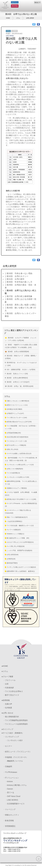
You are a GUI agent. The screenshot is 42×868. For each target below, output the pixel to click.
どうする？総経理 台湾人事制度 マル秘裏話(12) (21, 494)
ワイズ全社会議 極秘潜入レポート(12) (19, 526)
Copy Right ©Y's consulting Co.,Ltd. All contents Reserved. (21, 865)
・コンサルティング (11, 737)
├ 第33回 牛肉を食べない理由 (18, 273)
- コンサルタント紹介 (14, 740)
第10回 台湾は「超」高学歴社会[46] (19, 386)
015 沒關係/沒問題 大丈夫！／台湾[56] (20, 370)
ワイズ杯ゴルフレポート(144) (16, 418)
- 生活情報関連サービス (15, 804)
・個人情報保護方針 (11, 717)
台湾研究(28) (10, 559)
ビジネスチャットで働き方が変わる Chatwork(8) (19, 512)
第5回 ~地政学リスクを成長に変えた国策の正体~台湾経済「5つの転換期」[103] (21, 346)
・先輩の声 (8, 704)
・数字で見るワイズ (11, 695)
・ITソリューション (11, 778)
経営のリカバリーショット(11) (16, 405)
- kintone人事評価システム (16, 785)
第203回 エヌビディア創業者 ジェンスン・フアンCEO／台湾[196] (21, 339)
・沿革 (6, 684)
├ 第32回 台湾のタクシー (17, 276)
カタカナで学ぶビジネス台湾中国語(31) (19, 542)
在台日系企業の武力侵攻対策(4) (17, 437)
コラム (18, 18)
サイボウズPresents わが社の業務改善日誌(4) (21, 505)
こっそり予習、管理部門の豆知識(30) (19, 550)
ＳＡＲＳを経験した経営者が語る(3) (18, 453)
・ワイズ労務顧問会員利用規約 (15, 720)
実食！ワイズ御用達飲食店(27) (16, 517)
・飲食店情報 (9, 821)
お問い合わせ (8, 713)
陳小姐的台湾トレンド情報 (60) (17, 538)
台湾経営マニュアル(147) (14, 413)
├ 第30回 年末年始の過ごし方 (18, 282)
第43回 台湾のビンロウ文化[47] (17, 382)
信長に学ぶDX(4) (12, 449)
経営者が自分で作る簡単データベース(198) (21, 499)
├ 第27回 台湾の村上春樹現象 (18, 296)
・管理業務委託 (9, 826)
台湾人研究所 (30, 18)
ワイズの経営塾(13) (12, 473)
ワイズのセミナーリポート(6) (16, 441)
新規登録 (15, 6)
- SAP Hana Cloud (13, 796)
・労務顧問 (8, 767)
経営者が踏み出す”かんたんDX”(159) (18, 422)
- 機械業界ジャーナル (14, 761)
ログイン (15, 2)
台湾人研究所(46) (12, 555)
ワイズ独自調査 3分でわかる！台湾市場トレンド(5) (21, 427)
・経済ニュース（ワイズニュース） (17, 752)
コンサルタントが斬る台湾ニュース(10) (19, 465)
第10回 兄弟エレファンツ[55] (16, 374)
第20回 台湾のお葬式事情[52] (16, 378)
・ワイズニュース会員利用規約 (15, 724)
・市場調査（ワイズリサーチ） (15, 757)
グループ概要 (8, 677)
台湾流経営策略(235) (13, 433)
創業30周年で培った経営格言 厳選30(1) (20, 571)
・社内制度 (8, 708)
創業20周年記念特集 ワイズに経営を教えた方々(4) (21, 483)
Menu (36, 3)
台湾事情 (15, 31)
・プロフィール (9, 680)
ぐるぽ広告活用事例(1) (14, 521)
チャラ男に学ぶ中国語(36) (15, 546)
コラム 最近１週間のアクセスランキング (21, 332)
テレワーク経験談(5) (13, 530)
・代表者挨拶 (9, 688)
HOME (8, 18)
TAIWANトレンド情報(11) (15, 534)
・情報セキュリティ (11, 815)
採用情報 (6, 700)
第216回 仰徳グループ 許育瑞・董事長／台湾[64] (21, 357)
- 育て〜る (10, 793)
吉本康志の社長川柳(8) (14, 409)
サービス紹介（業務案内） (13, 733)
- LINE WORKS (12, 800)
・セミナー (8, 746)
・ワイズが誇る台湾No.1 (13, 691)
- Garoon (9, 789)
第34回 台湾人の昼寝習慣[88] (17, 352)
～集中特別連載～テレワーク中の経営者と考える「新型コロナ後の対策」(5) (21, 459)
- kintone (9, 781)
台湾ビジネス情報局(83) (14, 469)
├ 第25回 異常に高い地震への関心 (20, 305)
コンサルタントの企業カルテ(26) (17, 477)
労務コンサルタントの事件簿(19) (17, 401)
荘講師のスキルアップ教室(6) (16, 488)
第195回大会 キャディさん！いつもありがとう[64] (21, 364)
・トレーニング (9, 809)
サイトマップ (8, 729)
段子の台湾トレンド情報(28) (15, 445)
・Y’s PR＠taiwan (10, 772)
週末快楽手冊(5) (11, 563)
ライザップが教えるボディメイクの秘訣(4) (20, 567)
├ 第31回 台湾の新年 (15, 279)
